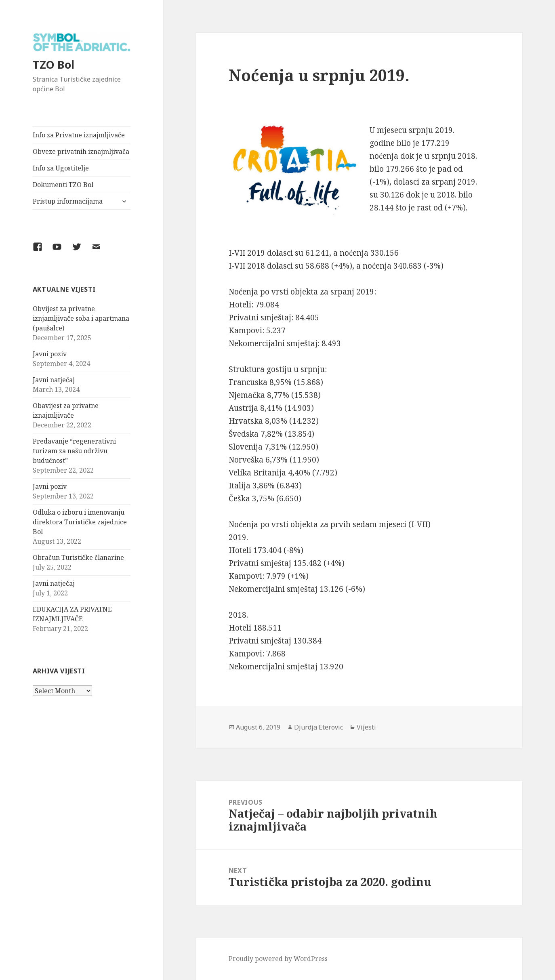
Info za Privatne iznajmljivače (79, 135)
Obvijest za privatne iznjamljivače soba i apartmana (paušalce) (81, 318)
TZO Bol (54, 64)
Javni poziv (50, 354)
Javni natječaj (54, 380)
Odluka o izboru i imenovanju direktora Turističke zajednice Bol (80, 522)
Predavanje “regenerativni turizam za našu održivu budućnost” (74, 451)
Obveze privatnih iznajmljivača (81, 151)
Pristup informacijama (68, 201)
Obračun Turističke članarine (78, 557)
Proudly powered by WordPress (278, 959)
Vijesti (366, 727)
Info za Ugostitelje (61, 168)
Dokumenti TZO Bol (63, 185)
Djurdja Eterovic (318, 727)
